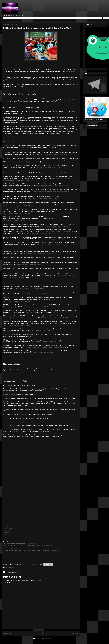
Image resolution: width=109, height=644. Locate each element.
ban (27, 398)
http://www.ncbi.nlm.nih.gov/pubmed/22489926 (17, 213)
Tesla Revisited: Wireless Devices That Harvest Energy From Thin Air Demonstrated (28, 545)
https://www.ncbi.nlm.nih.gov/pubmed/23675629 (55, 186)
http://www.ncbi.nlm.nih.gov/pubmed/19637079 (17, 206)
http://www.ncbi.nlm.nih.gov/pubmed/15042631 (50, 342)
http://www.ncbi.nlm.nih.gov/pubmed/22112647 (58, 154)
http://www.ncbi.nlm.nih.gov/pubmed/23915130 (43, 199)
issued (27, 389)
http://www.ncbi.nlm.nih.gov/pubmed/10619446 (56, 318)
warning (61, 402)
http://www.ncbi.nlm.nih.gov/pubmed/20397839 (44, 331)
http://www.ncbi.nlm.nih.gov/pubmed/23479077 (50, 167)
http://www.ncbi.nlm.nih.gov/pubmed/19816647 (18, 325)
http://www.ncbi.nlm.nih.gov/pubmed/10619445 (58, 270)
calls (13, 394)
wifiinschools (7, 531)
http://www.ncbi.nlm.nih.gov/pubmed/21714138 (60, 231)
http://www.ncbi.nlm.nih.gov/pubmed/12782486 (40, 353)
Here (5, 368)
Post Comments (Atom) (45, 639)
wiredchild (6, 532)
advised (33, 418)
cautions (26, 409)
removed (62, 429)
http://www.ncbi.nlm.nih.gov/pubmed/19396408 (54, 173)
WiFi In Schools (71, 72)
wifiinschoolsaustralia (9, 529)
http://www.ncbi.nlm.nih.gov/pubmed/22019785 (17, 221)
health (10, 567)
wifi (13, 567)
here (8, 81)
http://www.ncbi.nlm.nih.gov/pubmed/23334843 (51, 239)
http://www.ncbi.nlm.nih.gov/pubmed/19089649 (31, 288)
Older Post (75, 633)
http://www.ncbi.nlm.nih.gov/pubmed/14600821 (31, 259)
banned (8, 385)
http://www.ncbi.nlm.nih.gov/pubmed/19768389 (26, 283)
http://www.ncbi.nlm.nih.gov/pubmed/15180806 (17, 301)
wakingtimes (7, 527)
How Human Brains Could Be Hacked (14, 549)
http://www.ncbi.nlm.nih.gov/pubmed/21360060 (51, 244)
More (52, 102)
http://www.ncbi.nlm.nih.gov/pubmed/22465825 (17, 149)
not (51, 422)
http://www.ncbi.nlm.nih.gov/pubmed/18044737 (36, 307)
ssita (5, 534)
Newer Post (7, 633)
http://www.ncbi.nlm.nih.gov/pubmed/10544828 (29, 265)
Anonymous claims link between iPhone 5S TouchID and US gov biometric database (28, 547)
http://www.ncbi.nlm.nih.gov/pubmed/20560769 (40, 254)
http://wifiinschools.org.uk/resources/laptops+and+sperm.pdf (23, 162)
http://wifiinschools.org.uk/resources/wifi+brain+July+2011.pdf (41, 233)
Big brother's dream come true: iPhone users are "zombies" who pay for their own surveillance (31, 551)
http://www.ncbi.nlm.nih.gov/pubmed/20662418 (33, 294)
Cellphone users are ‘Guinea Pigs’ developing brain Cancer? (21, 543)
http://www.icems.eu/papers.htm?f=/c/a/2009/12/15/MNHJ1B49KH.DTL (43, 347)
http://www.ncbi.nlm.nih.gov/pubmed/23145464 (55, 226)
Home (41, 633)
